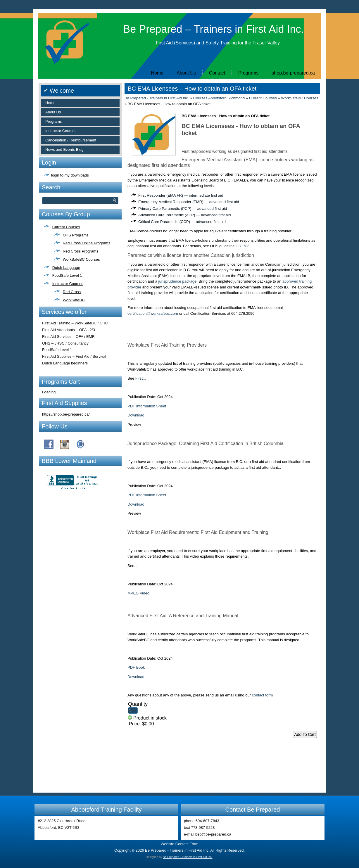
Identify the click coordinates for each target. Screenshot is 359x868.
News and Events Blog (64, 149)
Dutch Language (66, 268)
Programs (248, 73)
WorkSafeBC (74, 300)
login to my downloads (70, 175)
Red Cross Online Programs (87, 243)
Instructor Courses (61, 131)
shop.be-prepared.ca (293, 73)
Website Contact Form (179, 844)
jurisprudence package (178, 281)
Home (157, 73)
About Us (186, 73)
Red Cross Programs (81, 251)
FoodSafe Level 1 (67, 275)
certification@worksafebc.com (153, 313)
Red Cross (72, 292)
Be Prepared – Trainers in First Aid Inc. (213, 29)
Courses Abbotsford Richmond (219, 98)
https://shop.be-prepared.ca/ (66, 414)
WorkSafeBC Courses (81, 259)
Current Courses (66, 227)
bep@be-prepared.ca (213, 834)
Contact (217, 73)
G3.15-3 (243, 246)
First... (141, 378)
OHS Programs (76, 235)
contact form (263, 695)
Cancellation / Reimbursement (71, 140)
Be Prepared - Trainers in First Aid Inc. (157, 98)
